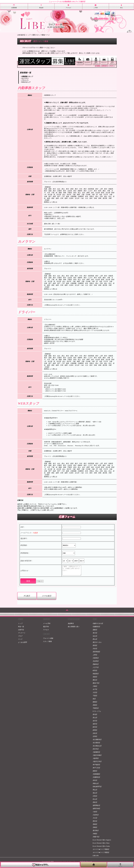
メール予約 (47, 625)
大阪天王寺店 (97, 763)
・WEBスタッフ (25, 82)
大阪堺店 (96, 760)
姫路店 (95, 773)
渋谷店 (95, 650)
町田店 (95, 672)
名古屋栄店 (96, 745)
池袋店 (95, 679)
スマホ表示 (47, 598)
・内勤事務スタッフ (26, 76)
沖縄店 (95, 836)
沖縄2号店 (96, 839)
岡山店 (95, 792)
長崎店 (95, 826)
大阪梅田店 (96, 754)
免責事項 (71, 625)
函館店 (95, 632)
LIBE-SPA (96, 857)
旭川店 (95, 635)
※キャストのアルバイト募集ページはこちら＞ (39, 48)
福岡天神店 (96, 810)
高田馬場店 (96, 654)
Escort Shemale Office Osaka (101, 848)
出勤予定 (21, 632)
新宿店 (95, 647)
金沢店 (95, 723)
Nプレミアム (97, 713)
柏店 (94, 701)
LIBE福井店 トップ (24, 35)
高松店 (95, 804)
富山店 (95, 719)
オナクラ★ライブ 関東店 (101, 851)
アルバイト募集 (48, 640)
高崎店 (95, 707)
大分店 (95, 820)
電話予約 (46, 628)
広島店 (95, 798)
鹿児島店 (96, 832)
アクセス (46, 632)
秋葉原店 (96, 676)
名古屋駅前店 (97, 741)
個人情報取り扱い (74, 628)
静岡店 (95, 732)
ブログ (20, 638)
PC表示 (27, 598)
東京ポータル (97, 644)
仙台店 (95, 638)
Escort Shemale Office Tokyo (101, 845)
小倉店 (95, 814)
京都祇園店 (96, 776)
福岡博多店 (96, 807)
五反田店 (96, 663)
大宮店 (95, 694)
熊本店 (95, 823)
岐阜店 (95, 729)
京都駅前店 (96, 779)
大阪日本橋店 (97, 757)
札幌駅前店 (96, 628)
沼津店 (95, 738)
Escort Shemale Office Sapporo (102, 842)
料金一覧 (21, 628)
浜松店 (95, 735)
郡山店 (95, 641)
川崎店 (95, 688)
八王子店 (96, 669)
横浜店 (95, 682)
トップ (20, 625)
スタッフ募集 (47, 643)
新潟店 (95, 716)
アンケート (22, 635)
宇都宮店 (96, 710)
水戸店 (95, 691)
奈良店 (95, 782)
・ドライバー (24, 80)
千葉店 (95, 698)
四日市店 (96, 751)
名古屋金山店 (97, 748)
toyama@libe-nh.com (56, 305)
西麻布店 (96, 666)
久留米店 (96, 817)
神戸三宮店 (96, 770)
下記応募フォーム (50, 234)
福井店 (95, 726)
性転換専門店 (97, 788)
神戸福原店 (96, 767)
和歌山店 (96, 785)
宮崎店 (95, 829)
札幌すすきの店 (98, 625)
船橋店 (95, 704)
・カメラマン (24, 78)
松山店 (95, 801)
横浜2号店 (96, 685)
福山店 (95, 795)
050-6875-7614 (36, 506)
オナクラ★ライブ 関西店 (101, 854)
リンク (20, 641)
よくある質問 (22, 644)
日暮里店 (96, 660)
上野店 (95, 657)
